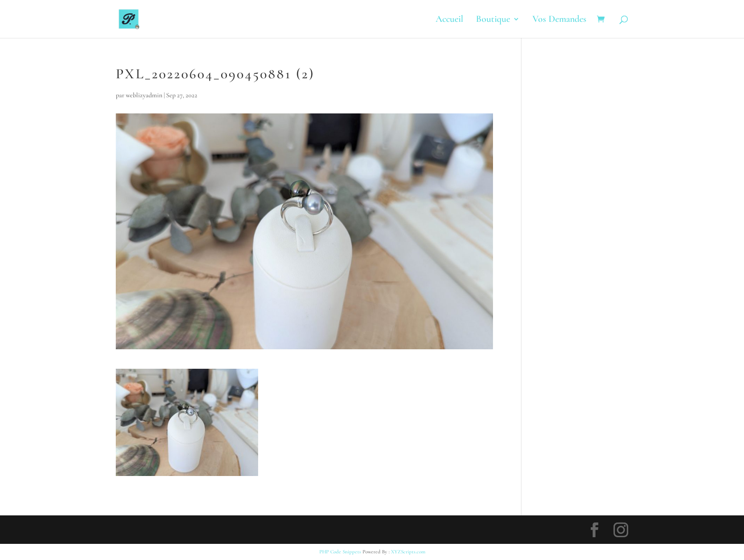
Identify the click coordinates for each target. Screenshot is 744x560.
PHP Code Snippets (340, 552)
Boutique (493, 20)
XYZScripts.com (408, 552)
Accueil (449, 20)
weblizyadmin (144, 95)
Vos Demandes (559, 20)
